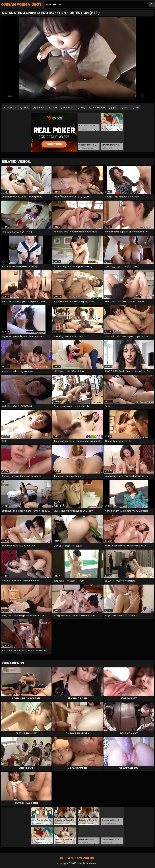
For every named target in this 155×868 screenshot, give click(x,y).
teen (54, 108)
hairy (83, 108)
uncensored (98, 108)
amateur (11, 108)
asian (26, 108)
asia (126, 108)
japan (114, 108)
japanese (40, 108)
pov (137, 108)
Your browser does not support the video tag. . (77, 60)
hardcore (68, 108)
